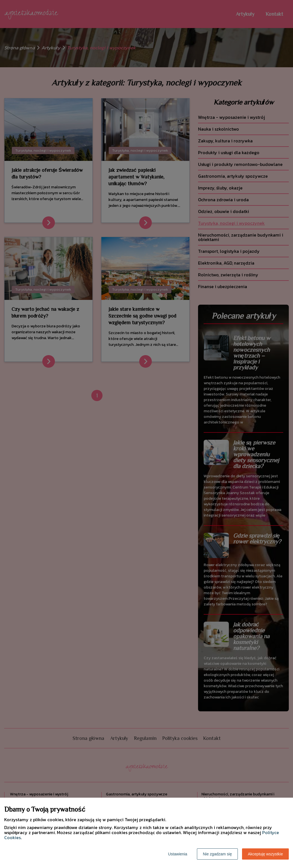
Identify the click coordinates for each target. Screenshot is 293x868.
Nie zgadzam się (217, 854)
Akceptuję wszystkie (265, 854)
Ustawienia (178, 854)
